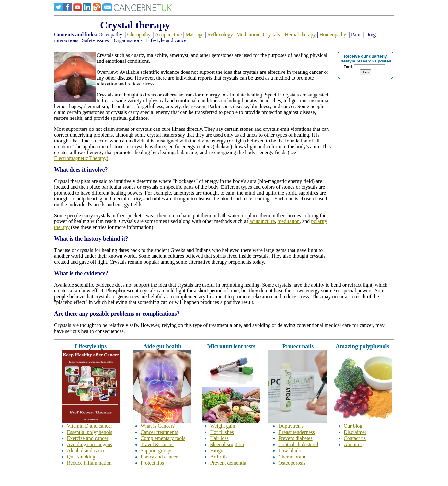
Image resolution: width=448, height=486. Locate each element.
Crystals (271, 34)
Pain (356, 34)
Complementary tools (163, 438)
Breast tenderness (296, 432)
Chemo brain (292, 457)
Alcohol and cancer (87, 451)
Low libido (290, 451)
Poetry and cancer (159, 457)
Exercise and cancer (88, 438)
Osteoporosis (292, 463)
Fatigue (218, 451)
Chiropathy (139, 34)
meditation (289, 221)
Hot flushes (222, 432)
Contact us (355, 438)
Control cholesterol (298, 444)
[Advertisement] (351, 177)
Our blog (353, 426)
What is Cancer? (158, 426)
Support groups (156, 451)
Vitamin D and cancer (90, 426)
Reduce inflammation (89, 463)
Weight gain (222, 426)
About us (353, 444)
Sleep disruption (227, 444)
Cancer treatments (159, 432)
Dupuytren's (291, 426)
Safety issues (95, 40)
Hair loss (219, 438)
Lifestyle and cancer (167, 40)
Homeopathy (333, 34)
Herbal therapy (300, 34)
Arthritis (219, 457)
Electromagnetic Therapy (80, 158)
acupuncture (262, 221)
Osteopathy (110, 34)
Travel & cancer (157, 444)
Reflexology (220, 34)
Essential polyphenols (90, 432)
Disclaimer (355, 432)
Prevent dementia (228, 463)
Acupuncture (169, 34)
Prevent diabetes (295, 438)
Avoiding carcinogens (90, 444)
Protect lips (152, 463)
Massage (195, 34)
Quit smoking (81, 457)
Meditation (248, 34)
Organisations (129, 40)
